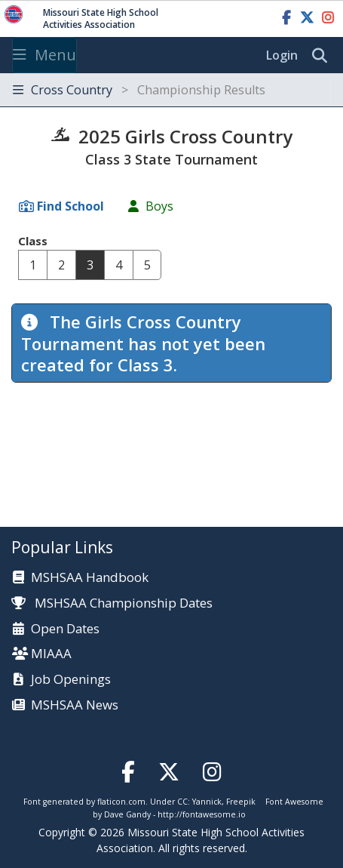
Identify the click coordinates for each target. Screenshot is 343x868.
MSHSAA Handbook (90, 578)
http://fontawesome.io (202, 814)
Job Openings (71, 680)
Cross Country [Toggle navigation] (139, 90)
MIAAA (51, 654)
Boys (159, 206)
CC (182, 802)
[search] (323, 56)
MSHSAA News (75, 705)
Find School (70, 206)
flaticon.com (121, 802)
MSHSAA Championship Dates (112, 603)
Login (282, 55)
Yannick (207, 802)
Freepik (241, 802)
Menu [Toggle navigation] (44, 55)
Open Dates (65, 629)
